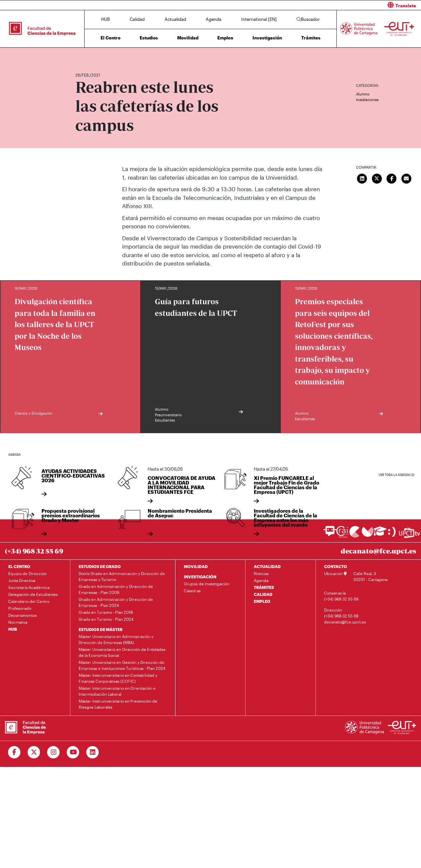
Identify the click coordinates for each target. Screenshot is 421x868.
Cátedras (192, 591)
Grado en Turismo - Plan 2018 (106, 612)
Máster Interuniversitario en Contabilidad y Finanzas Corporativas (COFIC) (118, 678)
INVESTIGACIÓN (200, 577)
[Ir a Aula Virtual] (380, 534)
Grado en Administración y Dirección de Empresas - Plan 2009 (116, 589)
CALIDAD (263, 594)
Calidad (137, 19)
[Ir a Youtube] (73, 752)
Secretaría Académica (29, 587)
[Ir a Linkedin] (93, 752)
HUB (105, 19)
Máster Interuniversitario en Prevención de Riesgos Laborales (118, 704)
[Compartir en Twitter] (377, 178)
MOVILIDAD (196, 566)
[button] (318, 5)
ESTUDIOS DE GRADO (100, 566)
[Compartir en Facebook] (392, 178)
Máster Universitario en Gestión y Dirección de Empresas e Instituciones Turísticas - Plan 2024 (122, 665)
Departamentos (23, 615)
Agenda (213, 19)
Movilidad (188, 38)
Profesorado (20, 608)
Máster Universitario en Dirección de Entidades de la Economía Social (122, 652)
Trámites (311, 38)
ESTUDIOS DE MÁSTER (101, 629)
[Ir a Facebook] (14, 752)
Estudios (149, 38)
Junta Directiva (22, 580)
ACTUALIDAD (267, 566)
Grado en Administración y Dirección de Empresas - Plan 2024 (116, 602)
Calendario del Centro (29, 601)
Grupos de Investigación (207, 584)
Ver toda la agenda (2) (396, 475)
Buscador (308, 19)
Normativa (18, 622)
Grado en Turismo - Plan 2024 (106, 619)
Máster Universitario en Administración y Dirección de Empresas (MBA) (116, 639)
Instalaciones (367, 100)
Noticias (261, 573)
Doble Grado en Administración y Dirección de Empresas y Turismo (122, 576)
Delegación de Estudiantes (33, 594)
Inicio (81, 56)
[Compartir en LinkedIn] (362, 178)
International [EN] (259, 19)
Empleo (225, 38)
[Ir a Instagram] (54, 752)
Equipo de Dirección (27, 573)
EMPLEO (262, 601)
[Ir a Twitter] (34, 752)
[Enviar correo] (406, 178)
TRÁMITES (264, 587)
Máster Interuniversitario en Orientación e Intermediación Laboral (117, 691)
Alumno (363, 94)
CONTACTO (336, 566)
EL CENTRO (19, 566)
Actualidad (175, 19)
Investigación (267, 38)
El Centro (110, 38)
